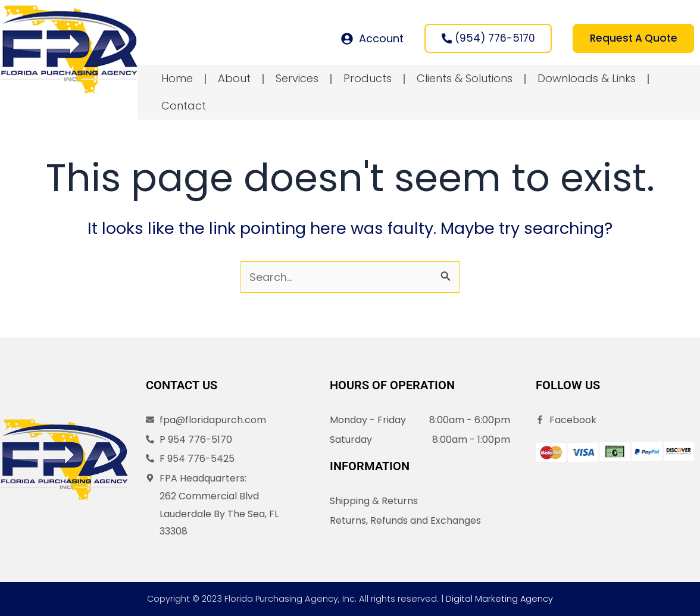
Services (297, 80)
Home (177, 80)
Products (368, 80)
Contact (184, 107)
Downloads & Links (587, 80)
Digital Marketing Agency (500, 599)
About (234, 80)
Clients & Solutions (465, 80)
